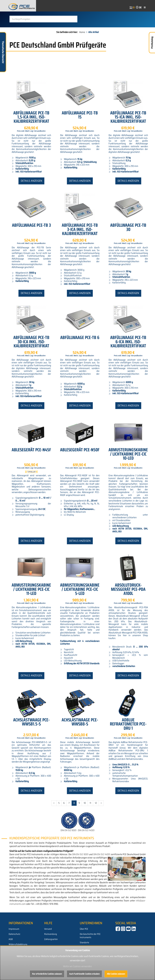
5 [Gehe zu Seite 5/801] (59, 817)
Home (82, 46)
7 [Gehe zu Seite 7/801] (69, 817)
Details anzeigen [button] (31, 195)
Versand (48, 943)
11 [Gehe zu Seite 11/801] (90, 817)
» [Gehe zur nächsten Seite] (101, 817)
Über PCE (84, 943)
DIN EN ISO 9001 (68, 845)
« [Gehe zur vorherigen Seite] (54, 817)
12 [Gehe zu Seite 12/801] (96, 817)
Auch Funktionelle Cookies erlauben (84, 974)
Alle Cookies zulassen (116, 974)
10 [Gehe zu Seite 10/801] (85, 817)
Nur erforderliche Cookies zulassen (47, 974)
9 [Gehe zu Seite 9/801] (79, 817)
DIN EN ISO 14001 (86, 845)
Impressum (14, 943)
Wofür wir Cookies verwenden (77, 966)
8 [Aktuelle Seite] (74, 817)
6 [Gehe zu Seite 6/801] (64, 817)
